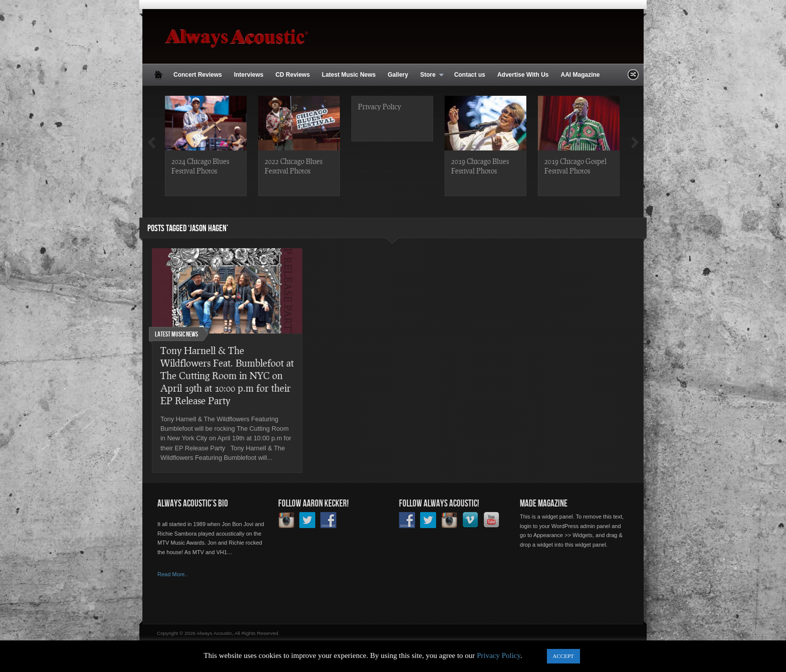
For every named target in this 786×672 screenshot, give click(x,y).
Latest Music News (349, 75)
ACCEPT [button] (563, 656)
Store (429, 75)
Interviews (249, 75)
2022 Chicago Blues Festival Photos (293, 166)
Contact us (470, 75)
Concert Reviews (198, 75)
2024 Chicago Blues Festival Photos (200, 166)
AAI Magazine (580, 75)
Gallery (398, 75)
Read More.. (173, 574)
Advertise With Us (523, 75)
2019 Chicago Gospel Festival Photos (575, 166)
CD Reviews (292, 75)
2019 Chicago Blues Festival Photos (480, 166)
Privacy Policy (379, 106)
